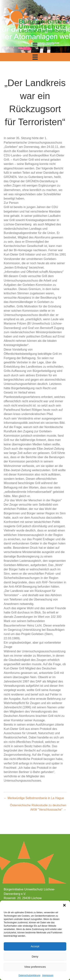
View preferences (35, 967)
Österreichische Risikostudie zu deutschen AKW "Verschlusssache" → (38, 807)
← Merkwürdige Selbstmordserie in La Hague (34, 798)
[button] (64, 905)
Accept (35, 946)
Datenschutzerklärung (29, 975)
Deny (35, 956)
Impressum (48, 975)
